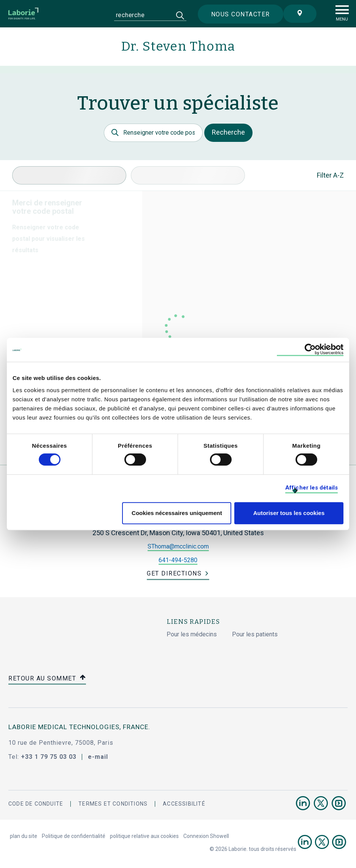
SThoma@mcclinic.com (178, 546)
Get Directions (174, 573)
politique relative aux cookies (144, 836)
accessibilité (184, 804)
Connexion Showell (206, 836)
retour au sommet (47, 679)
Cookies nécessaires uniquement (177, 513)
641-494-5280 (178, 560)
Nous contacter (241, 14)
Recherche (228, 132)
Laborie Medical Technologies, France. (79, 727)
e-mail (98, 757)
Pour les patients (255, 634)
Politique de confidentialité (74, 836)
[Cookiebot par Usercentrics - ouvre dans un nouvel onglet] (310, 350)
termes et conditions (113, 804)
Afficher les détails (311, 488)
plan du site (24, 836)
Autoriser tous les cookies (289, 513)
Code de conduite (36, 804)
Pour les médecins (192, 634)
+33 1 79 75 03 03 (49, 757)
